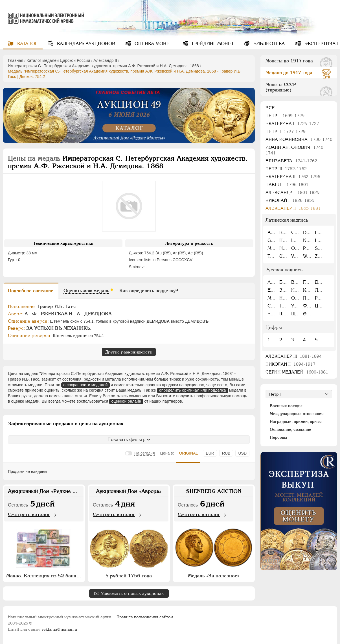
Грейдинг (212, 44)
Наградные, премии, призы (296, 422)
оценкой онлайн (126, 401)
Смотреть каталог (29, 514)
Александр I (292, 192)
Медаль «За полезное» (214, 576)
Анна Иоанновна (299, 139)
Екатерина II (293, 177)
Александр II (105, 60)
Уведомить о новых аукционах (132, 593)
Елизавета (291, 161)
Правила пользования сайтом (145, 617)
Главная (16, 60)
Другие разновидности (129, 352)
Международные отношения (297, 414)
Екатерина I (292, 124)
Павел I (287, 185)
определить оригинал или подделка (193, 390)
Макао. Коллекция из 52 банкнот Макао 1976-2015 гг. (45, 576)
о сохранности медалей (85, 385)
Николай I (290, 200)
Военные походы (286, 406)
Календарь (85, 44)
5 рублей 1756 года (129, 576)
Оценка (153, 44)
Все (270, 108)
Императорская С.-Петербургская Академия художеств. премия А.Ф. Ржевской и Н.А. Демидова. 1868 (103, 66)
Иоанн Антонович (295, 150)
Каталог (27, 44)
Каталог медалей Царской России (58, 60)
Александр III (294, 356)
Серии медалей (297, 372)
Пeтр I (285, 116)
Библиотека (268, 44)
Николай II (290, 364)
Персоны (278, 437)
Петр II (286, 131)
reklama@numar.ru (59, 629)
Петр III (286, 169)
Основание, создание (290, 429)
